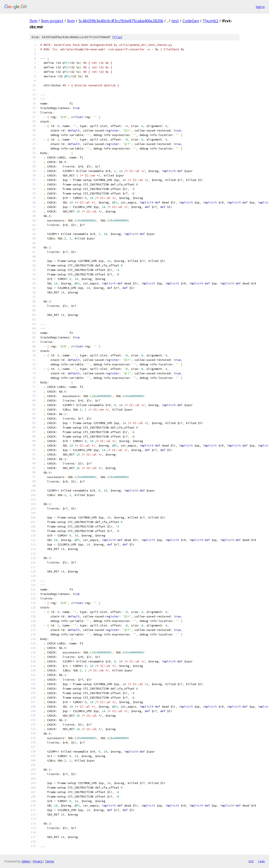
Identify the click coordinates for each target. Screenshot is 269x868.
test (175, 21)
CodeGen (191, 21)
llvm (33, 21)
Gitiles (26, 861)
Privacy (37, 861)
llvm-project (52, 21)
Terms (49, 861)
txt (251, 861)
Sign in (260, 7)
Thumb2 (210, 21)
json (261, 861)
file (117, 37)
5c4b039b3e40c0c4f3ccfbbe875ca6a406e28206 (121, 21)
